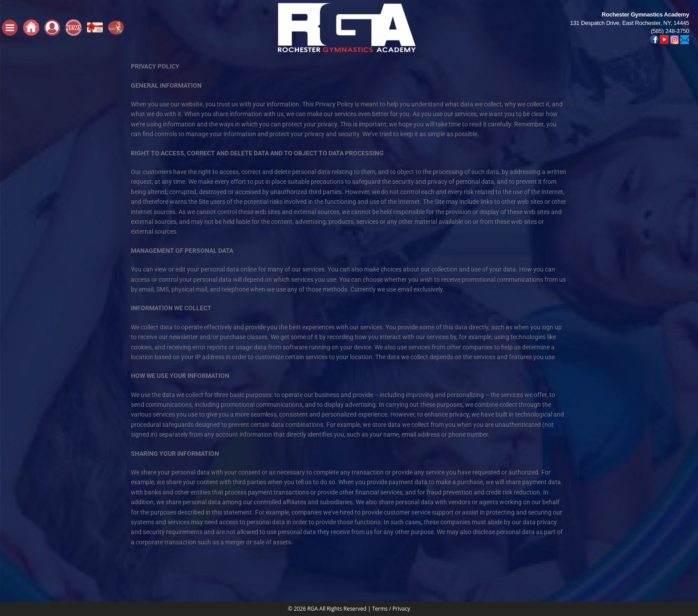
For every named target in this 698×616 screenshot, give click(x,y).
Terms (380, 609)
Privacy (402, 609)
